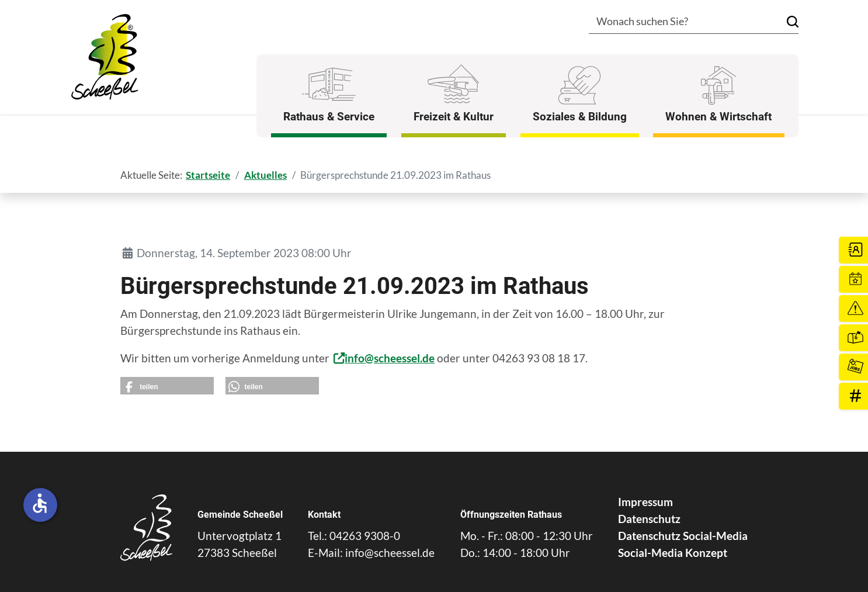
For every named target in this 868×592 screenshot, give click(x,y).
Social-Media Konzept (673, 553)
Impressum (645, 502)
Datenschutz (649, 519)
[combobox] (676, 22)
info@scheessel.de (390, 358)
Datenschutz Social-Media (683, 536)
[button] (167, 386)
